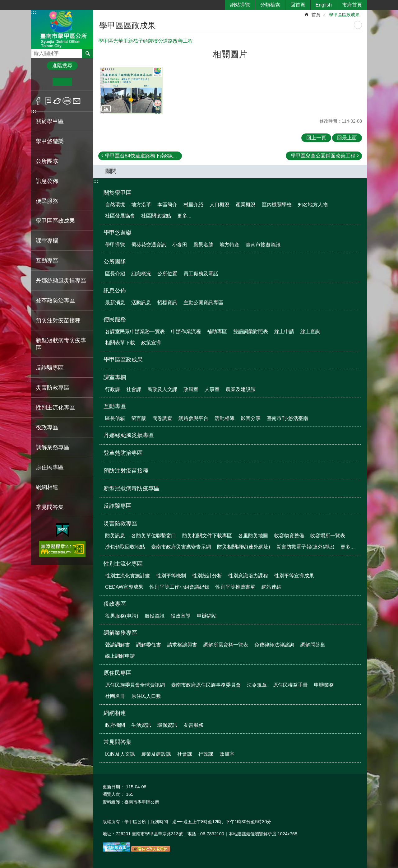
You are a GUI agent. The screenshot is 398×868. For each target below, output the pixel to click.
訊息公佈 (115, 291)
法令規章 (257, 685)
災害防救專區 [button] (53, 388)
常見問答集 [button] (50, 507)
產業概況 (246, 205)
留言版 (139, 418)
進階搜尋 (62, 65)
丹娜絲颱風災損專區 (61, 281)
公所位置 (167, 274)
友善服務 (193, 725)
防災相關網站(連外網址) (244, 547)
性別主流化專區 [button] (55, 408)
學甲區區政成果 (55, 221)
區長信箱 (115, 418)
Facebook (38, 101)
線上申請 (284, 331)
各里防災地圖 (253, 536)
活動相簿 (224, 418)
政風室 (191, 389)
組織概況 (141, 274)
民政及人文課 (162, 389)
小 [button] (43, 82)
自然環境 (115, 205)
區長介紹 (115, 274)
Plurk (48, 101)
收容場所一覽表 (328, 536)
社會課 (134, 389)
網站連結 (271, 587)
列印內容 (358, 25)
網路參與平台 (193, 418)
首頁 (316, 15)
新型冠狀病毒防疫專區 (61, 344)
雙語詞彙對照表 (251, 331)
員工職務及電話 (201, 274)
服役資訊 (155, 616)
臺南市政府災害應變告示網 (181, 547)
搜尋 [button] (88, 54)
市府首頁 (352, 5)
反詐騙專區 (50, 368)
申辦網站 (207, 616)
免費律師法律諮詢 (274, 645)
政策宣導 (151, 343)
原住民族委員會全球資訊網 (135, 685)
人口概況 (220, 205)
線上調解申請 (120, 656)
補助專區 (217, 331)
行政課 (113, 389)
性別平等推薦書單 (235, 587)
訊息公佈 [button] (47, 181)
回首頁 (298, 5)
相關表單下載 (120, 343)
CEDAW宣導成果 (124, 587)
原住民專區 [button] (50, 467)
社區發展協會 (120, 216)
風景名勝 (203, 245)
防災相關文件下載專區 (207, 536)
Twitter (57, 101)
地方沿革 (141, 205)
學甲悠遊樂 (118, 233)
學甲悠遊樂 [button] (50, 141)
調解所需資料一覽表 (226, 645)
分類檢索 (270, 5)
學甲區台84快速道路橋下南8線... (141, 156)
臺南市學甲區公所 (62, 29)
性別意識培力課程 (248, 576)
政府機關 (115, 725)
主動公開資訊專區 (203, 303)
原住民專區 (118, 673)
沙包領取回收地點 (125, 547)
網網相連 (115, 713)
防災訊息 (115, 536)
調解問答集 (313, 645)
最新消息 (115, 303)
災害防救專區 (120, 524)
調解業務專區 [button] (53, 447)
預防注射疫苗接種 (58, 320)
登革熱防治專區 (55, 301)
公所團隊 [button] (47, 161)
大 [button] (81, 82)
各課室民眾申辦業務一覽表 (135, 331)
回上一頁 (316, 138)
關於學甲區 (118, 193)
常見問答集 (118, 742)
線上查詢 (310, 331)
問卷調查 (162, 418)
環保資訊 (167, 725)
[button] (131, 91)
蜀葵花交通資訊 (149, 245)
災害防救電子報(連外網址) (305, 547)
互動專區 (115, 406)
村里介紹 (193, 205)
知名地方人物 (313, 205)
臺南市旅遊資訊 (263, 245)
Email (77, 101)
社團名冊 (115, 696)
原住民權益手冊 (290, 685)
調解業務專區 (120, 633)
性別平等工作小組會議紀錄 (179, 587)
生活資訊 (141, 725)
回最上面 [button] (347, 138)
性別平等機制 (171, 576)
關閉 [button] (111, 171)
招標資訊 (167, 303)
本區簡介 (167, 205)
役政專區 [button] (47, 427)
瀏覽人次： (113, 794)
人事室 (212, 389)
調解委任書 (149, 645)
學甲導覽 (115, 245)
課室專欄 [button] (47, 241)
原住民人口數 (146, 696)
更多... (184, 216)
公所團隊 (115, 262)
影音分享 (251, 418)
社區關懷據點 (156, 216)
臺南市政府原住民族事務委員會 (206, 685)
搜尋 (36, 52)
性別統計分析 (207, 576)
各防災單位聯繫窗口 (154, 536)
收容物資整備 (289, 536)
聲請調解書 (118, 645)
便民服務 (115, 320)
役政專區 (115, 604)
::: (34, 12)
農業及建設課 (241, 389)
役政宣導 (181, 616)
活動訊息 (141, 303)
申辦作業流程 (186, 331)
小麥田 (180, 245)
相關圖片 (230, 54)
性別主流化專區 (123, 564)
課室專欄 (115, 377)
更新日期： (113, 787)
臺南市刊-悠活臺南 (287, 418)
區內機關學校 (277, 205)
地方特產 (229, 245)
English (324, 5)
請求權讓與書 (182, 645)
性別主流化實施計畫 (127, 576)
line (67, 101)
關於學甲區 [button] (50, 121)
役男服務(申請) (122, 616)
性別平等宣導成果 (294, 576)
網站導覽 (240, 5)
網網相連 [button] (47, 487)
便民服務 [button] (47, 201)
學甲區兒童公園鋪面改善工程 (323, 156)
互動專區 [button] (47, 261)
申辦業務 (324, 685)
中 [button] (62, 82)
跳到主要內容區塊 (3, 3)
